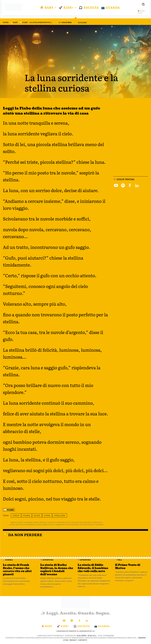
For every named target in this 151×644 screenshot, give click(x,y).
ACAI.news (82, 635)
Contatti (82, 640)
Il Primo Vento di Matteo (128, 567)
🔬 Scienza (8, 560)
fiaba (27, 515)
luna (47, 515)
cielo (16, 515)
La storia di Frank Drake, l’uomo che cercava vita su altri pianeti (17, 570)
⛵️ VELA (118, 560)
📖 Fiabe (24, 22)
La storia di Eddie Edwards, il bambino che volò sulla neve (93, 568)
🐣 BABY (14, 22)
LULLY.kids (67, 22)
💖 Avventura (47, 560)
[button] (143, 4)
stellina (60, 515)
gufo (37, 515)
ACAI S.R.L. (92, 635)
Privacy (73, 640)
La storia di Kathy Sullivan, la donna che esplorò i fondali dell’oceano (57, 570)
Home (6, 22)
